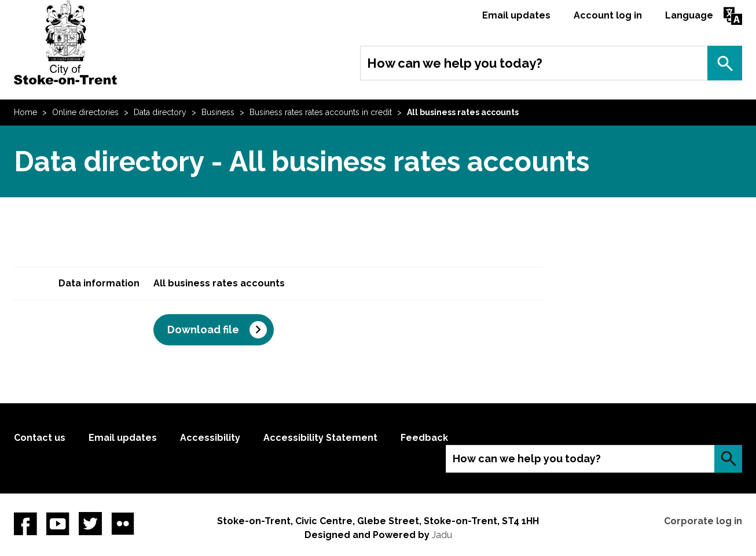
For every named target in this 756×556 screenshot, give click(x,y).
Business (218, 112)
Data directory (160, 112)
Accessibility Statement (320, 438)
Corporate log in (703, 521)
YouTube (58, 524)
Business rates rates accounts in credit (321, 112)
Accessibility (210, 438)
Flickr (123, 524)
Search (725, 63)
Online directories (85, 112)
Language (689, 15)
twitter (90, 524)
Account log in (608, 15)
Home (25, 112)
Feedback (424, 438)
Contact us (40, 438)
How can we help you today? (455, 63)
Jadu (442, 535)
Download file (203, 329)
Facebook (25, 524)
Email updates (516, 15)
